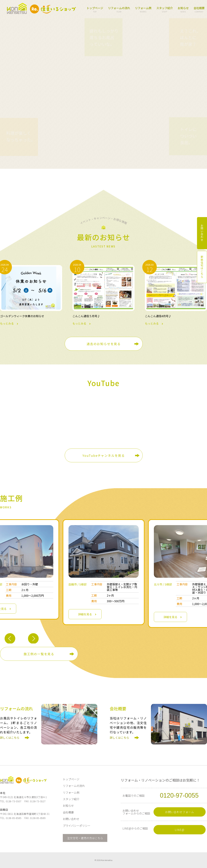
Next (33, 639)
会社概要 (199, 10)
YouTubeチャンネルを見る (104, 455)
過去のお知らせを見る (104, 344)
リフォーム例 (143, 10)
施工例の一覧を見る (39, 654)
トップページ (95, 10)
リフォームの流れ (119, 10)
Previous (10, 639)
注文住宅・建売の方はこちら (85, 838)
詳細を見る (85, 614)
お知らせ (183, 10)
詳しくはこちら (11, 741)
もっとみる (31, 295)
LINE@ (179, 830)
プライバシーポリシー (77, 826)
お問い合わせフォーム (180, 812)
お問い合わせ (71, 819)
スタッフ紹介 (165, 10)
